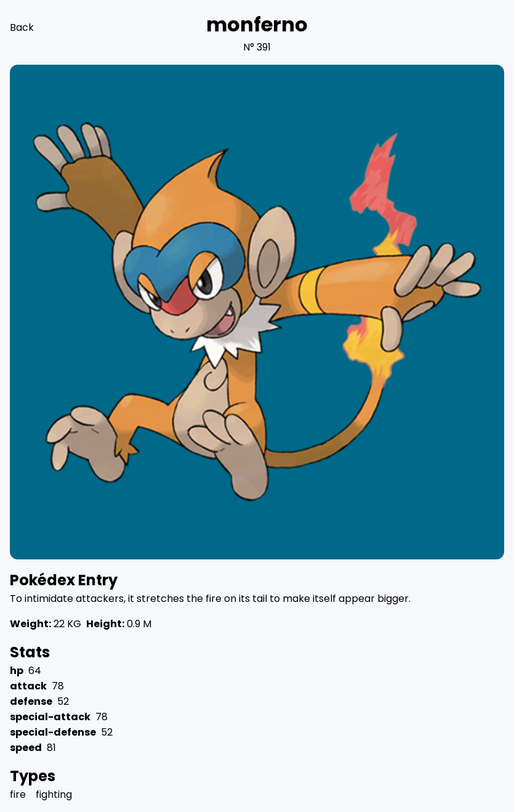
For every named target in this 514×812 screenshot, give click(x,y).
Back (22, 27)
